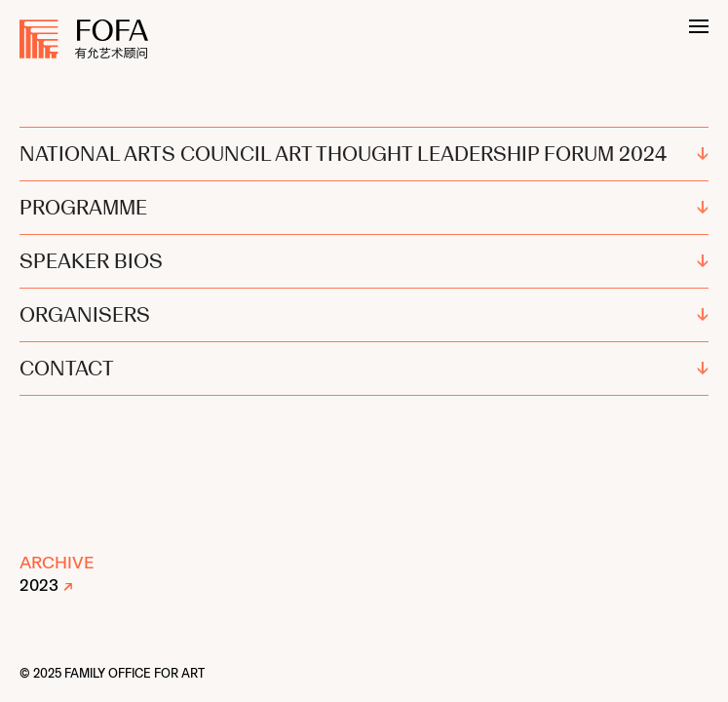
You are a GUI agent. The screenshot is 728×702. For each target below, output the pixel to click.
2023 (39, 585)
